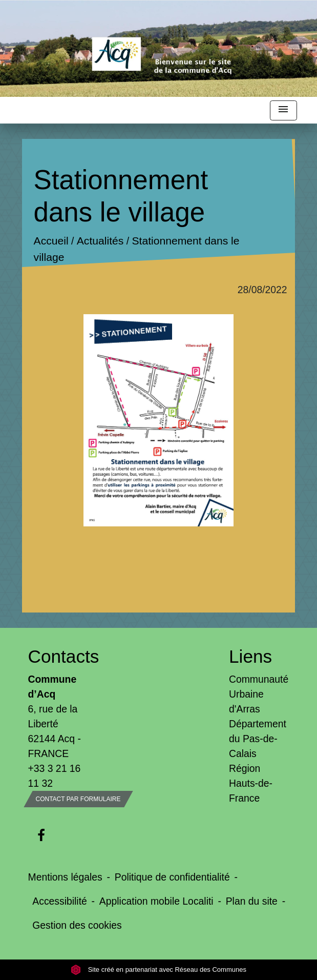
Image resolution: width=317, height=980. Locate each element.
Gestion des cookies (77, 925)
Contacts (58, 656)
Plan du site (252, 901)
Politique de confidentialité (172, 877)
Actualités (100, 241)
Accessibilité (60, 901)
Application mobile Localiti (156, 901)
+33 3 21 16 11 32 (55, 776)
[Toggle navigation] (283, 110)
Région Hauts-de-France (251, 783)
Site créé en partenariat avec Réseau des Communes (158, 969)
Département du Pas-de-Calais (258, 739)
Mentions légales (65, 877)
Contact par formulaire (78, 799)
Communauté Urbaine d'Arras (259, 694)
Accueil (51, 241)
